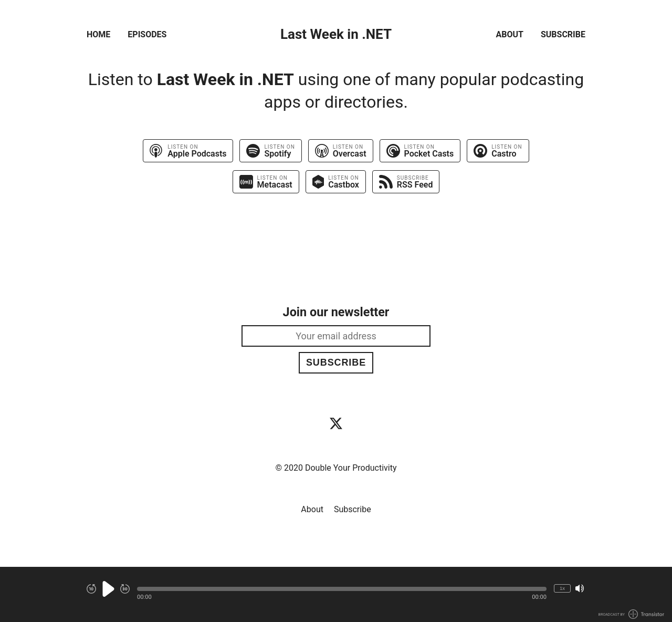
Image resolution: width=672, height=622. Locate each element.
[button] (342, 589)
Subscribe (563, 34)
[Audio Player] (336, 594)
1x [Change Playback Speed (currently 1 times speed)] (562, 588)
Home (98, 34)
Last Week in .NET (336, 34)
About (510, 34)
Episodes (147, 34)
